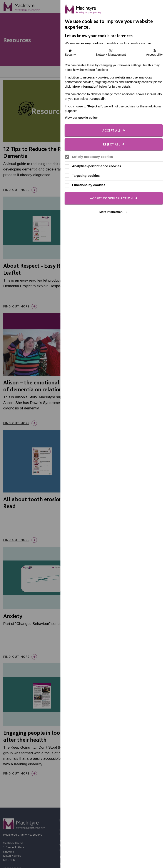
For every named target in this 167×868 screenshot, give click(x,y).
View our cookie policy (81, 118)
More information (111, 212)
